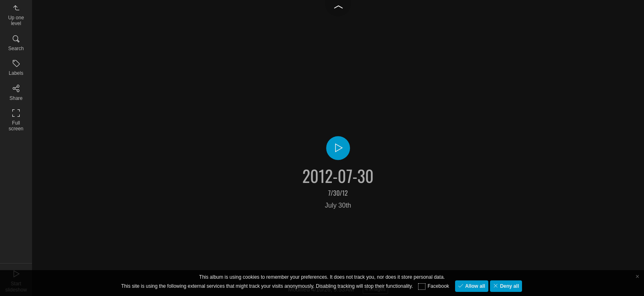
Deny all (509, 286)
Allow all (474, 286)
